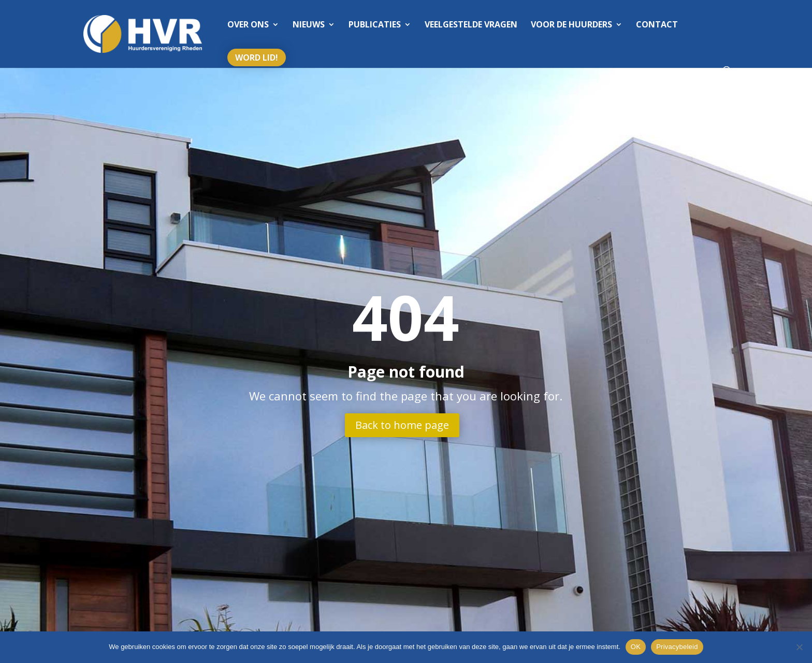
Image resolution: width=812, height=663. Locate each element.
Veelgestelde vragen (471, 25)
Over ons (248, 25)
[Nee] (799, 647)
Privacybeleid (677, 647)
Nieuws (309, 25)
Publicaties (375, 25)
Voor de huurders (571, 25)
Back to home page (402, 425)
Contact (657, 25)
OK (636, 647)
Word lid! (257, 57)
